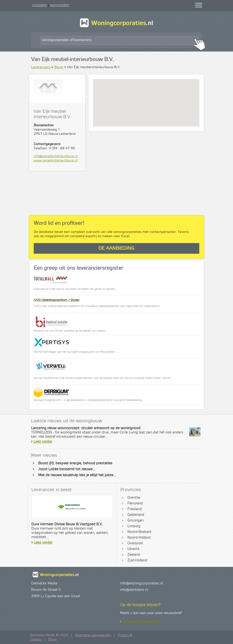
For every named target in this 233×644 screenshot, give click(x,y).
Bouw (59, 67)
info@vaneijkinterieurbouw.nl (56, 156)
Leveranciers (41, 67)
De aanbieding (116, 248)
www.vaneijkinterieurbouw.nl (56, 160)
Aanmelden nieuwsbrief (141, 622)
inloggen (40, 5)
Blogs (52, 639)
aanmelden (60, 5)
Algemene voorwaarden (93, 635)
